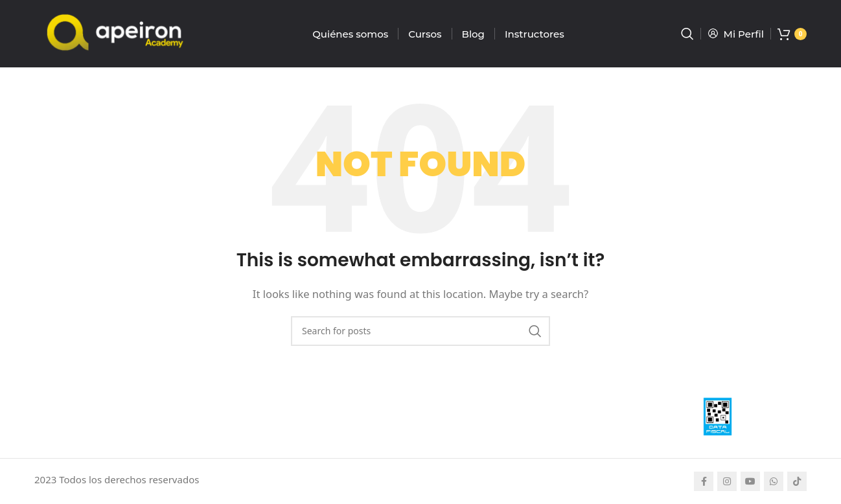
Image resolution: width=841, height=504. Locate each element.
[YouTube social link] (750, 481)
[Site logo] (115, 32)
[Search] (687, 34)
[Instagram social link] (727, 481)
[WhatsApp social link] (774, 481)
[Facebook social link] (704, 481)
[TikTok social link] (797, 481)
